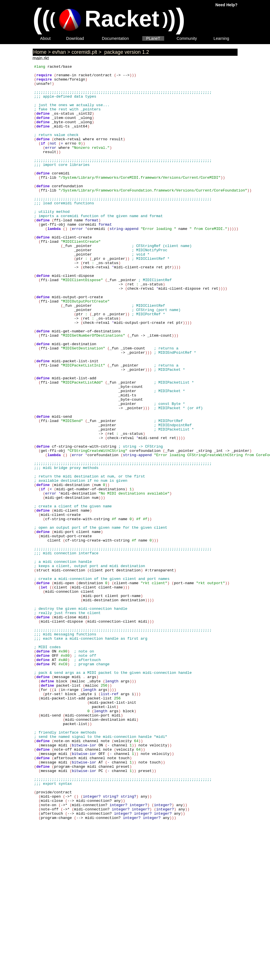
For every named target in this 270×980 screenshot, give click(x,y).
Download (75, 38)
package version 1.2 (126, 52)
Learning (221, 38)
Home (40, 52)
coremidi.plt (84, 52)
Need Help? (226, 5)
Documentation (115, 38)
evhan (59, 52)
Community (187, 38)
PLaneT (153, 38)
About (45, 38)
